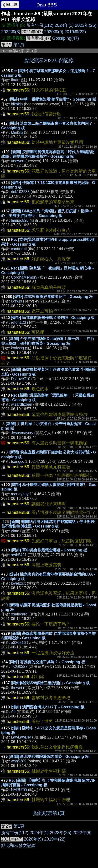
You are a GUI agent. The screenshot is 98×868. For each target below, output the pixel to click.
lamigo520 (20, 220)
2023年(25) (86, 25)
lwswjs (16, 301)
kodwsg (17, 348)
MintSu (17, 132)
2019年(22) (75, 32)
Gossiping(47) (66, 38)
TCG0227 (19, 666)
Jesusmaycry (22, 433)
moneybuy (20, 494)
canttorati (19, 249)
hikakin (17, 104)
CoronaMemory (24, 277)
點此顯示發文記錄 (18, 846)
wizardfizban (22, 404)
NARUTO (19, 790)
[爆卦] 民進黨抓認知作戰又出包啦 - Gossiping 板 (53, 318)
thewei (16, 688)
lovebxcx (18, 583)
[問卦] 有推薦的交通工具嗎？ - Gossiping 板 (47, 662)
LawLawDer (21, 737)
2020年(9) (54, 32)
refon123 (18, 322)
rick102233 (20, 192)
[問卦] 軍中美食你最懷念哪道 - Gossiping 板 (49, 550)
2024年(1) (64, 25)
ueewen (18, 161)
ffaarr (15, 80)
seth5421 (19, 555)
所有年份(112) (40, 25)
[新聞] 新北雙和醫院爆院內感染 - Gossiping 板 (49, 757)
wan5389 (19, 761)
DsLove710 (21, 379)
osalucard (19, 614)
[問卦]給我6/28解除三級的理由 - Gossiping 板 (50, 683)
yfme (15, 531)
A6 (13, 712)
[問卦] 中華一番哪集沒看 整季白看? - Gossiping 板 (52, 99)
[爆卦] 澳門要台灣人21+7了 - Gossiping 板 (48, 707)
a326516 (18, 643)
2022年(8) (11, 32)
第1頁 (19, 45)
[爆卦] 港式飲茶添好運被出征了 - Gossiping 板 (53, 297)
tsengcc (18, 461)
